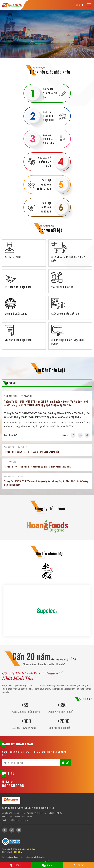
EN (82, 5)
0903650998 (13, 786)
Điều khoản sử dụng (10, 857)
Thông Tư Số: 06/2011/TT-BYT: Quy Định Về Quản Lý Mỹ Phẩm (32, 452)
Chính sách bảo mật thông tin (33, 857)
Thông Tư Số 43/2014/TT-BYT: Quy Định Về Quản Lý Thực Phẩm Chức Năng (38, 467)
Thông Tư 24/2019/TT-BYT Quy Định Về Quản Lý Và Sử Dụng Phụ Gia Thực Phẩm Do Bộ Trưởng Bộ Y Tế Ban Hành (46, 483)
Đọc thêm (9, 435)
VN (77, 5)
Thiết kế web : (8, 852)
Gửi (68, 763)
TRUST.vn (18, 852)
